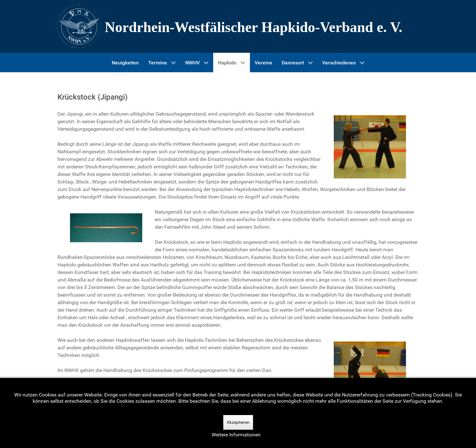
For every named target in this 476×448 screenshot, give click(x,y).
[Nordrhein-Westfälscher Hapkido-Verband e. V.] (238, 26)
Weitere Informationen (236, 435)
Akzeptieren (238, 422)
